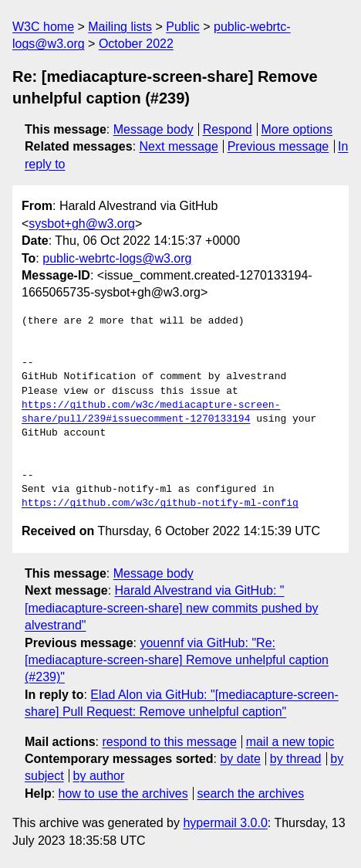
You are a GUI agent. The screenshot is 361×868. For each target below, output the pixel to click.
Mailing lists (120, 27)
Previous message (278, 146)
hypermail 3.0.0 (225, 823)
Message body (154, 129)
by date (240, 759)
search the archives (251, 793)
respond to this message (169, 742)
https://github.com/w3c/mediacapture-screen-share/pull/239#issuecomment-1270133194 (151, 412)
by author (99, 776)
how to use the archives (123, 793)
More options (297, 129)
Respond (228, 129)
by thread (296, 759)
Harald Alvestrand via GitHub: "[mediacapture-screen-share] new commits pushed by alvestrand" (172, 608)
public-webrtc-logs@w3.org (117, 258)
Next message (179, 146)
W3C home (43, 27)
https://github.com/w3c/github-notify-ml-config (160, 504)
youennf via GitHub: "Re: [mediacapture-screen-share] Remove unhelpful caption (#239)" (177, 660)
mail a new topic (290, 742)
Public (183, 27)
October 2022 (136, 44)
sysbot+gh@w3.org (82, 224)
